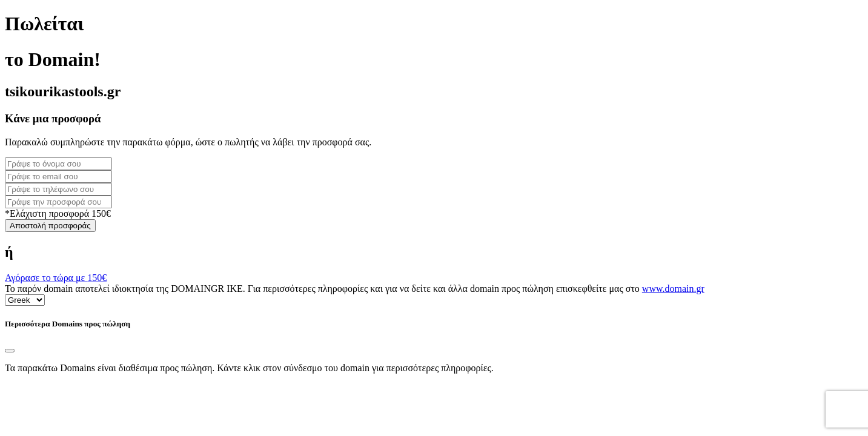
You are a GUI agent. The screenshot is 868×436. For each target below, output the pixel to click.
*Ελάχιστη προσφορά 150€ (58, 213)
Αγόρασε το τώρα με (56, 278)
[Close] (10, 351)
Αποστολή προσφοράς (50, 226)
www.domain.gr (673, 289)
